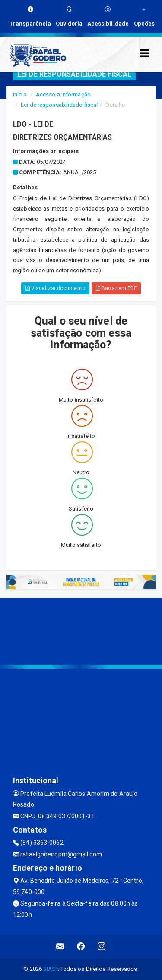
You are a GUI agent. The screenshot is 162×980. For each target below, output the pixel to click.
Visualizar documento (55, 288)
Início (20, 94)
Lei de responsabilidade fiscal (59, 105)
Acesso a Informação (63, 94)
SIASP (51, 969)
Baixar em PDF (116, 288)
